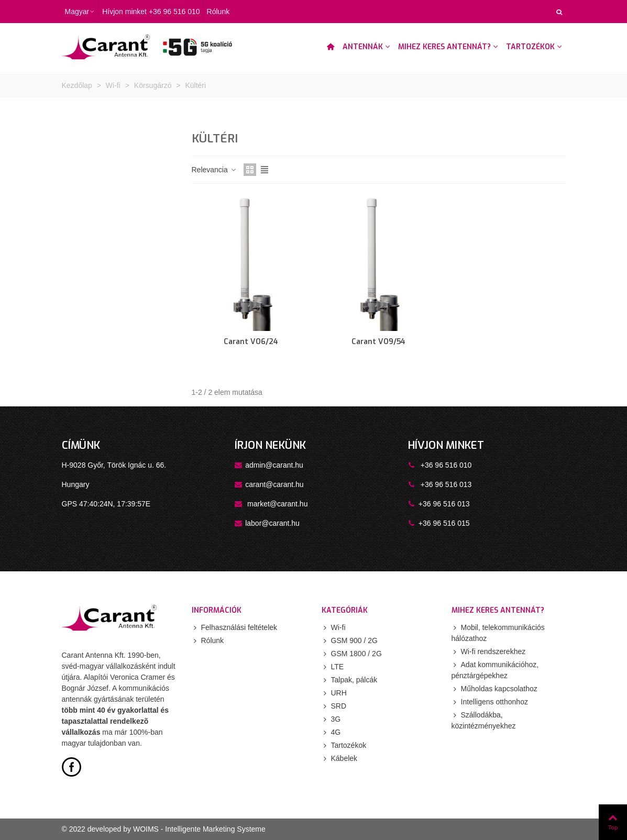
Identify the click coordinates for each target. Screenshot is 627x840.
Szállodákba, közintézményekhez (484, 720)
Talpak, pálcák (350, 680)
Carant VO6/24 (251, 342)
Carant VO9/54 (378, 342)
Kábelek (340, 759)
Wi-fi (334, 628)
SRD (334, 706)
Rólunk (208, 641)
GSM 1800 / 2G (352, 654)
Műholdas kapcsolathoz (494, 689)
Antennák (363, 47)
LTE (333, 667)
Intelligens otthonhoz (490, 702)
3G (331, 719)
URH (334, 693)
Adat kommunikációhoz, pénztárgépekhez (495, 670)
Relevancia (214, 170)
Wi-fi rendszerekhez (489, 652)
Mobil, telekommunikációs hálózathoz (498, 632)
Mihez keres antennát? (444, 47)
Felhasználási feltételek (235, 628)
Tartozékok (530, 47)
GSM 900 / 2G (350, 641)
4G (331, 732)
